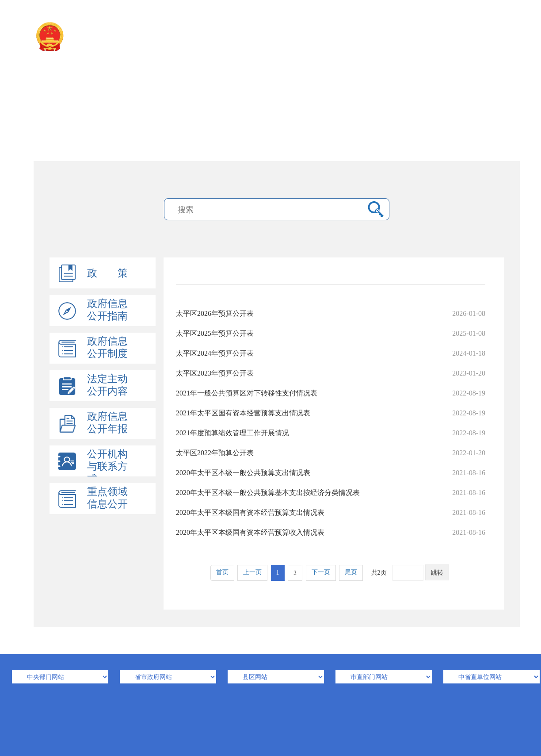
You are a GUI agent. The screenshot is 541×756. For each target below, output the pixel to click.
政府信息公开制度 (107, 347)
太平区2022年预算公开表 (331, 453)
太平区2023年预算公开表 (331, 373)
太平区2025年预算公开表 (331, 333)
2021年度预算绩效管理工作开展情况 (331, 433)
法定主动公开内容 (107, 385)
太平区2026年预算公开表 (331, 313)
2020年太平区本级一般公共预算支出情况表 (331, 473)
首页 (222, 572)
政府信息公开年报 (107, 423)
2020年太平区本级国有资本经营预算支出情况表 (331, 512)
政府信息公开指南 (107, 310)
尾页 (351, 572)
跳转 (437, 573)
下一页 (321, 572)
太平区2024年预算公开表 (331, 353)
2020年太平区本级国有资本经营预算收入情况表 (331, 532)
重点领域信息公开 (107, 498)
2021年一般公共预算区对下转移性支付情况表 (331, 393)
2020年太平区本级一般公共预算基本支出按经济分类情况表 (331, 493)
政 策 (107, 273)
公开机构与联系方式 (107, 466)
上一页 (252, 572)
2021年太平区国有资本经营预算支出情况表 (331, 413)
